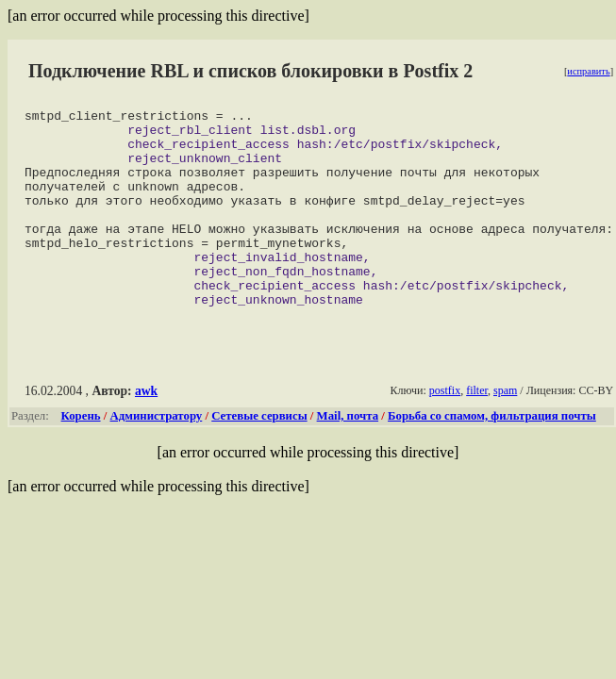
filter (477, 430)
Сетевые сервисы (259, 455)
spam (505, 430)
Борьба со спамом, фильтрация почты (492, 455)
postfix (445, 430)
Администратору (157, 455)
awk (146, 431)
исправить (588, 71)
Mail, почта (348, 455)
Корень (81, 455)
